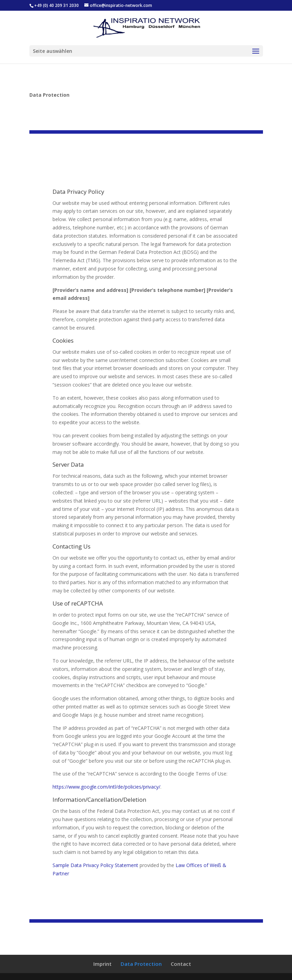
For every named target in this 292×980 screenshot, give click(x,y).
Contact (181, 964)
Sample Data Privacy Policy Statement (95, 865)
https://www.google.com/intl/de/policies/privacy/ (106, 787)
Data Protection (141, 964)
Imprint (102, 964)
